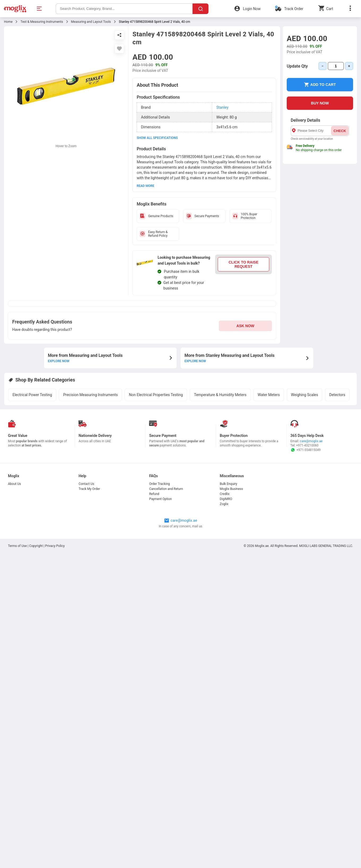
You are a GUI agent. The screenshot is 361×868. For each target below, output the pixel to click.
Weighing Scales (305, 395)
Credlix (225, 494)
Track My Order (89, 489)
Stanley (222, 107)
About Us (14, 484)
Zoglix (224, 504)
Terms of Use (18, 546)
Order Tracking (159, 484)
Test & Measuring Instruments (42, 22)
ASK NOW (245, 326)
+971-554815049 (306, 450)
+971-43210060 (307, 445)
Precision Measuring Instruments (90, 395)
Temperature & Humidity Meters (220, 395)
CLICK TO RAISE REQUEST (244, 264)
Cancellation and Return (166, 489)
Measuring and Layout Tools (91, 22)
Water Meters (269, 395)
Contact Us (86, 484)
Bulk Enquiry (229, 484)
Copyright (36, 546)
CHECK (340, 131)
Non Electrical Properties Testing (156, 395)
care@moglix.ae (311, 441)
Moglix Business (231, 489)
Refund (154, 494)
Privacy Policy (55, 546)
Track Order (294, 9)
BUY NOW (320, 103)
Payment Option (160, 499)
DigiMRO (226, 499)
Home (8, 22)
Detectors (337, 395)
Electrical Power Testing (32, 395)
